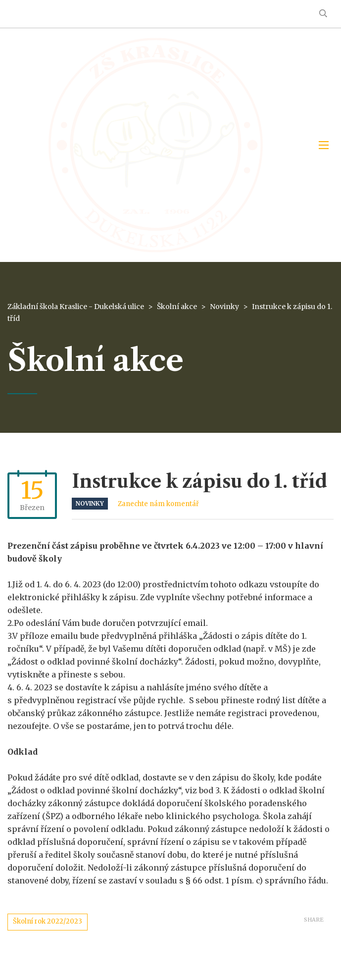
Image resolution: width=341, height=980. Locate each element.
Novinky (90, 503)
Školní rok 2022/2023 (48, 921)
